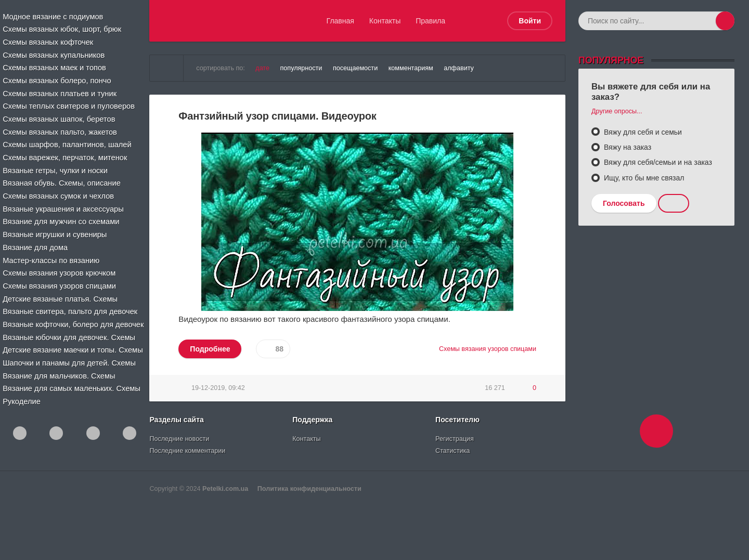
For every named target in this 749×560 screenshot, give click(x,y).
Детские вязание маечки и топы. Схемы (72, 342)
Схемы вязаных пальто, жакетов (60, 129)
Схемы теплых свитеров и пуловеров (68, 104)
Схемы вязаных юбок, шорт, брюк (62, 29)
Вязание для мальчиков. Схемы (59, 367)
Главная (340, 21)
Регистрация (455, 439)
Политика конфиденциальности (309, 489)
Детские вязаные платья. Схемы (60, 292)
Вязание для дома (36, 242)
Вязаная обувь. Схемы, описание (61, 179)
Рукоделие (23, 392)
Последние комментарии (187, 451)
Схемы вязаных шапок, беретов (59, 116)
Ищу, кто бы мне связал (643, 178)
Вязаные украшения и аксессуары (63, 204)
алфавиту (459, 68)
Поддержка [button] (312, 420)
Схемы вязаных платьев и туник (60, 92)
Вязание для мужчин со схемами (61, 217)
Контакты (385, 21)
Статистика (453, 451)
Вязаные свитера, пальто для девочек (69, 304)
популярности (301, 68)
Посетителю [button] (457, 420)
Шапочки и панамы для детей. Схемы (69, 354)
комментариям (411, 68)
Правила (430, 21)
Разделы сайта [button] (176, 420)
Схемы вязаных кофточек (48, 42)
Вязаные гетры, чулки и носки (55, 166)
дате (262, 68)
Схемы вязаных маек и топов (55, 67)
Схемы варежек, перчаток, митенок (65, 154)
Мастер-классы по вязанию (51, 254)
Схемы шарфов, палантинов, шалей (67, 141)
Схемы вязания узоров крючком (59, 267)
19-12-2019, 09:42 (218, 388)
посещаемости (355, 68)
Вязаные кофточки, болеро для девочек (73, 317)
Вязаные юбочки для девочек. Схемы (69, 329)
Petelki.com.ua (225, 489)
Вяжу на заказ (627, 147)
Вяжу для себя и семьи (642, 132)
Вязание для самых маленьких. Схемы (71, 380)
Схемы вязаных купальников (54, 54)
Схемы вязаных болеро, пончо (57, 79)
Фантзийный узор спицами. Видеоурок (277, 116)
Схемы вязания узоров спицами (59, 279)
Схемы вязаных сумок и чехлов (58, 192)
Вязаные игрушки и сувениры (55, 229)
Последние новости (179, 439)
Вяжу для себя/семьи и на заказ (657, 162)
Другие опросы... (617, 111)
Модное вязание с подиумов (53, 17)
